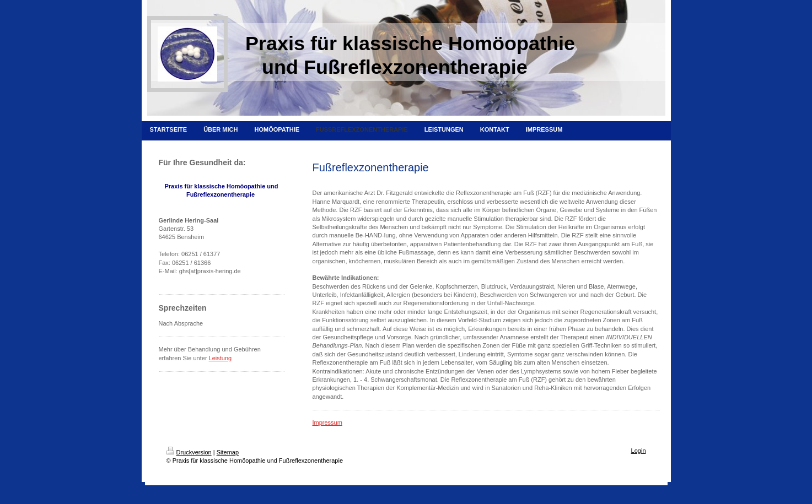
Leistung (221, 358)
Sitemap (228, 452)
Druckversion (189, 452)
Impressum (327, 422)
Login (639, 451)
